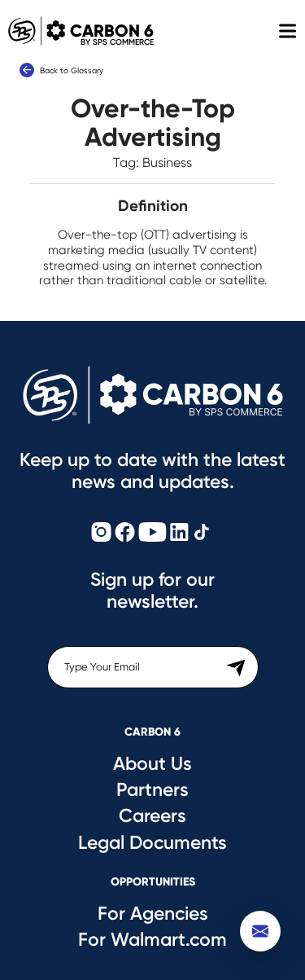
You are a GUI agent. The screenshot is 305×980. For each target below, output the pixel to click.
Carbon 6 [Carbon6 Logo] (77, 31)
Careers (152, 815)
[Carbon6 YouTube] (152, 533)
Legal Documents (152, 842)
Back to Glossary (61, 70)
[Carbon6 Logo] (153, 395)
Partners (152, 789)
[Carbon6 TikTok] (202, 533)
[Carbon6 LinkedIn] (179, 533)
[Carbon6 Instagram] (101, 533)
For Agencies (153, 913)
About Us (152, 763)
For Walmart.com (152, 939)
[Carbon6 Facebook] (125, 533)
